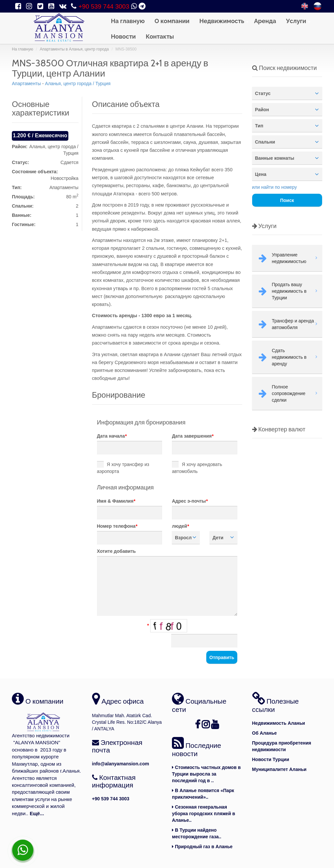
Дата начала (112, 436)
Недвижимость (222, 21)
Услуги (296, 21)
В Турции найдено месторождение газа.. (197, 833)
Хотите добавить (117, 551)
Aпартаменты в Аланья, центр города (74, 49)
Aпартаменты (26, 83)
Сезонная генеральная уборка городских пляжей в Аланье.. (203, 814)
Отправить (222, 657)
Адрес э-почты (190, 501)
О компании (172, 21)
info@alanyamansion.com (121, 764)
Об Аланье (265, 733)
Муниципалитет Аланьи (279, 769)
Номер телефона (117, 526)
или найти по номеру (275, 187)
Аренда (265, 21)
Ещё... (37, 813)
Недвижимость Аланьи (279, 723)
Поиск (287, 200)
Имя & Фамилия (116, 501)
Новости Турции (271, 759)
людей (180, 526)
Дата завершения (193, 436)
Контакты (160, 36)
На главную (128, 21)
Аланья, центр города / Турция (78, 83)
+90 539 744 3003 (104, 6)
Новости (123, 36)
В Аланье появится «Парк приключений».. (203, 794)
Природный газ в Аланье (202, 847)
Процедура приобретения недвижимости (282, 746)
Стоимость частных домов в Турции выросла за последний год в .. (206, 774)
